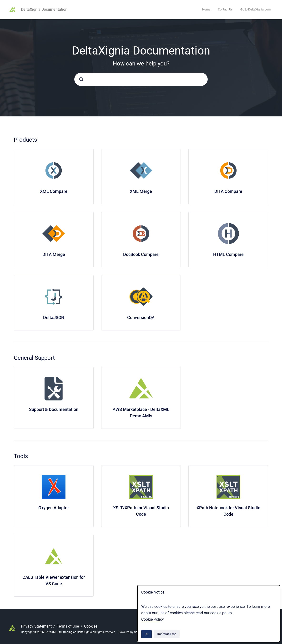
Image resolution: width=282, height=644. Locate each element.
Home (206, 9)
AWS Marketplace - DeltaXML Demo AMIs (141, 413)
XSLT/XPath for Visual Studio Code (141, 511)
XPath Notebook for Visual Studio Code (228, 511)
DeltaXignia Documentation (44, 9)
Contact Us (225, 9)
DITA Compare (228, 191)
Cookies (91, 626)
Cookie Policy (153, 619)
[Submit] (81, 79)
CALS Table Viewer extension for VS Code (54, 580)
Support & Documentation (54, 409)
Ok (146, 634)
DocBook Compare (141, 254)
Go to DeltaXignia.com (255, 9)
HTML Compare (228, 254)
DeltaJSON (54, 317)
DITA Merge (54, 254)
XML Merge (141, 191)
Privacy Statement (37, 626)
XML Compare (54, 191)
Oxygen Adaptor (54, 508)
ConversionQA (141, 317)
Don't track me (167, 634)
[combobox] (141, 79)
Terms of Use (68, 626)
